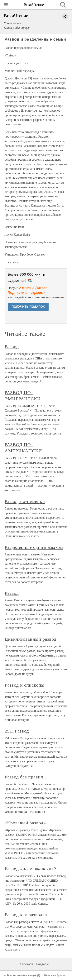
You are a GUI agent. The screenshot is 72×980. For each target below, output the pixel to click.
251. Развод (17, 731)
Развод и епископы (25, 685)
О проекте (26, 964)
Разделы (42, 964)
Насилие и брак (53, 975)
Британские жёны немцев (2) (24, 975)
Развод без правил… (26, 777)
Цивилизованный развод (31, 639)
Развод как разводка (26, 915)
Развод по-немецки (25, 501)
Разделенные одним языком (34, 547)
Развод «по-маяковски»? (30, 869)
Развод (12, 347)
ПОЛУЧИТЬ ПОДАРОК (28, 307)
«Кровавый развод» (25, 823)
